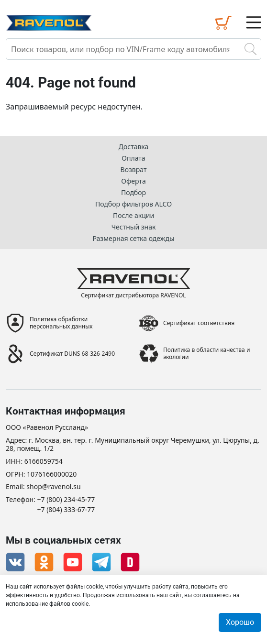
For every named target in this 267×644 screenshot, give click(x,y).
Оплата (133, 158)
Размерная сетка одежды (133, 238)
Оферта (133, 181)
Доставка (134, 147)
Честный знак (134, 227)
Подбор (133, 192)
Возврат (134, 169)
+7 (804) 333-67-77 (66, 510)
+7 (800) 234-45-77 (66, 500)
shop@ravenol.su (53, 487)
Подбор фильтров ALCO (133, 204)
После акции (133, 215)
